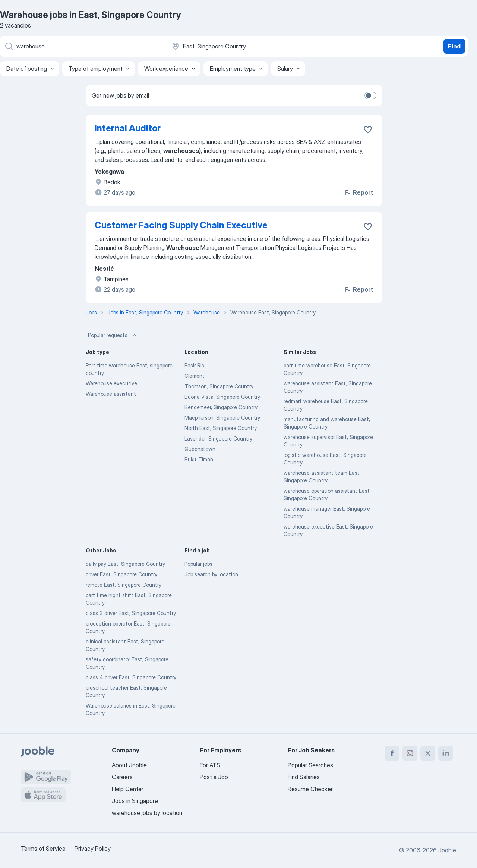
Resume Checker (310, 789)
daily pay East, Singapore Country (125, 564)
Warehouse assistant (111, 394)
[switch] (370, 95)
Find (454, 46)
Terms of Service (43, 849)
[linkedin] (446, 753)
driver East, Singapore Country (121, 574)
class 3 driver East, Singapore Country (131, 613)
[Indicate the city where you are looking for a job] (249, 46)
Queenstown (200, 449)
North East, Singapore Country (221, 428)
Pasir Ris (194, 365)
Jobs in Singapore (135, 801)
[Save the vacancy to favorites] (368, 129)
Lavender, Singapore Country (218, 438)
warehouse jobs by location (147, 813)
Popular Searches (310, 765)
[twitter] (428, 753)
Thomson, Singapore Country (219, 386)
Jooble (447, 850)
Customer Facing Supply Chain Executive (181, 225)
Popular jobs (198, 564)
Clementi (195, 376)
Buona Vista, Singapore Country (222, 397)
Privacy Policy (93, 849)
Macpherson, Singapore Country (222, 418)
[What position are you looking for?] (82, 46)
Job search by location (211, 574)
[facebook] (392, 753)
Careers (122, 777)
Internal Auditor (128, 128)
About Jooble (129, 765)
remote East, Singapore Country (124, 585)
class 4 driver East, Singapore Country (131, 677)
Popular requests (113, 335)
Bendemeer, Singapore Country (221, 407)
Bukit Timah (199, 459)
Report (358, 192)
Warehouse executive (111, 383)
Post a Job (214, 777)
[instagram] (410, 753)
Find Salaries (304, 777)
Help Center (128, 789)
